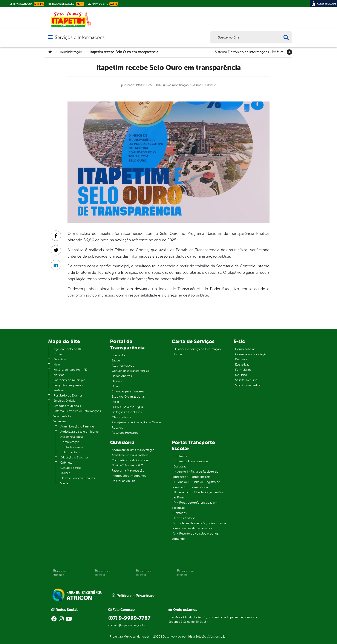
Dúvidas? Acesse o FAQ (127, 465)
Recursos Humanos (125, 433)
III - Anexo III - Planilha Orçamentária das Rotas (198, 495)
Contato (59, 354)
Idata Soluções (198, 637)
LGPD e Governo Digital (128, 407)
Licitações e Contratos (127, 412)
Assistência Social (72, 437)
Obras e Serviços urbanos (78, 478)
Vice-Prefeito (62, 416)
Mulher (65, 473)
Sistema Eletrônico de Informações (242, 52)
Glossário (60, 359)
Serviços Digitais (64, 401)
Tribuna (178, 354)
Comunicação (70, 442)
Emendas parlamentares (128, 391)
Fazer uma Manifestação (128, 471)
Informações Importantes (129, 476)
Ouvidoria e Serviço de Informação (197, 349)
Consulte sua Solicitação (251, 354)
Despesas (118, 381)
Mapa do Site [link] (103, 4)
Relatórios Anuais (123, 481)
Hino (57, 365)
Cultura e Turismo (72, 452)
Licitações (180, 513)
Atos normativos (123, 366)
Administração (71, 52)
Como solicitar (245, 349)
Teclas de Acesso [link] (66, 4)
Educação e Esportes (74, 457)
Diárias (116, 386)
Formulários (243, 370)
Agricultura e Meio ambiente (80, 432)
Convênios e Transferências (130, 371)
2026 (156, 637)
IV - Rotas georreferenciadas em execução (195, 505)
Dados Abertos (122, 376)
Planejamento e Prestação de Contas (137, 422)
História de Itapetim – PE (70, 370)
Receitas (117, 428)
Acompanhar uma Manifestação (133, 450)
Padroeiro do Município (69, 380)
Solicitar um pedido (248, 385)
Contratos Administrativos (191, 461)
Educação (118, 355)
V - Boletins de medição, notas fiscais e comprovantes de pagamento (199, 526)
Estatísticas (242, 365)
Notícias (59, 375)
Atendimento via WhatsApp (130, 455)
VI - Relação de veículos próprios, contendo (195, 536)
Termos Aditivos (184, 518)
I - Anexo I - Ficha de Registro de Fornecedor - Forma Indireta (195, 474)
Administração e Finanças (77, 427)
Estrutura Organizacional (128, 397)
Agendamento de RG (68, 349)
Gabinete (66, 463)
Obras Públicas (122, 417)
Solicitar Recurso (246, 380)
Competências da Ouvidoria (131, 460)
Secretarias (61, 421)
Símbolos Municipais (67, 406)
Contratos (180, 456)
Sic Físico (241, 375)
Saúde (64, 483)
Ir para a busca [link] (27, 4)
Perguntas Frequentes (68, 385)
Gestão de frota (71, 468)
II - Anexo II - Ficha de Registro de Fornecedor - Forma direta (196, 485)
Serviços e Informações (80, 37)
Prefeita (278, 52)
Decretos (241, 359)
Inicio (115, 402)
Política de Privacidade (133, 596)
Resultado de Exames (68, 396)
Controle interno (72, 447)
